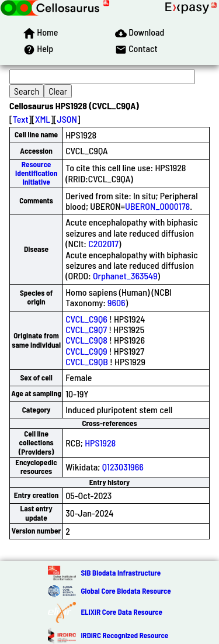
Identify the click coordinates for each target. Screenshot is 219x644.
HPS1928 (100, 443)
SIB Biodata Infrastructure (121, 573)
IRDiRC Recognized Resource (124, 635)
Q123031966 (123, 467)
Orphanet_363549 (125, 276)
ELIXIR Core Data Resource (121, 612)
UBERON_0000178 (157, 206)
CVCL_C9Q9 (86, 351)
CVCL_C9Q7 (86, 329)
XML (43, 119)
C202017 (103, 243)
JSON (67, 119)
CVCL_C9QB (87, 361)
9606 (117, 302)
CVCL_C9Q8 (86, 340)
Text (21, 119)
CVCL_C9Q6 (86, 319)
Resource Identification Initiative (36, 173)
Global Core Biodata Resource (126, 591)
